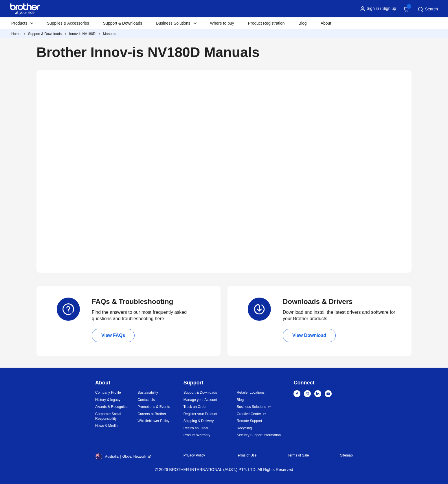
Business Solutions (251, 407)
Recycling (244, 428)
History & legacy (108, 400)
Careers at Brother (152, 414)
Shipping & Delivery (199, 421)
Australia (107, 456)
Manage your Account (200, 400)
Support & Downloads (123, 23)
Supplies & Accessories (68, 23)
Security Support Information (259, 435)
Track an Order (195, 407)
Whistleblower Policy (153, 421)
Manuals (110, 34)
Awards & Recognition (112, 407)
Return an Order (196, 428)
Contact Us (146, 400)
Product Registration (266, 23)
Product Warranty (197, 435)
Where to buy (222, 23)
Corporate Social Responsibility (108, 416)
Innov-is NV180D (82, 34)
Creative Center (249, 414)
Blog (303, 23)
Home (16, 34)
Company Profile (108, 393)
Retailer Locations (251, 393)
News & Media (106, 426)
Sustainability (148, 393)
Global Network (134, 456)
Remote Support (249, 421)
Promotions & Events (154, 407)
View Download (309, 335)
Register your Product (200, 414)
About (326, 23)
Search (427, 9)
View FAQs (113, 335)
